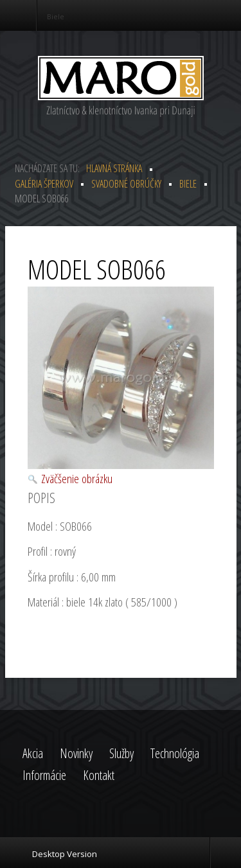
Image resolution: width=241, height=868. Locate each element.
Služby (121, 753)
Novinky (76, 753)
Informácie (44, 775)
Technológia (175, 753)
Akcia (33, 753)
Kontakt (99, 775)
